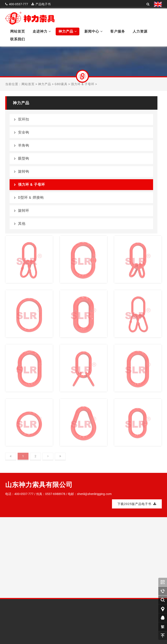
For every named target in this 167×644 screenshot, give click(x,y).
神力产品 (68, 31)
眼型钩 (22, 158)
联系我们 (18, 39)
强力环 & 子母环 (83, 84)
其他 (20, 224)
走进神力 (42, 31)
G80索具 (61, 84)
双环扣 (22, 119)
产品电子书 (43, 4)
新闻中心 (94, 31)
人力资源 (140, 31)
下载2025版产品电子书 (137, 504)
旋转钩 (22, 171)
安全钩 (22, 132)
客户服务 (118, 31)
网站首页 (18, 31)
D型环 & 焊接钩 (29, 198)
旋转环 (22, 211)
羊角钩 (22, 145)
